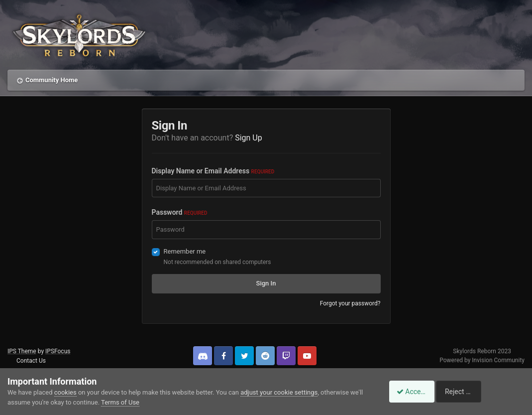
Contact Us (31, 361)
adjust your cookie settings (279, 392)
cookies (65, 392)
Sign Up (249, 138)
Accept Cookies (415, 392)
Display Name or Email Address (213, 171)
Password (180, 212)
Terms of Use (120, 402)
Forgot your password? (350, 303)
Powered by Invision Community (482, 360)
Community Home (52, 80)
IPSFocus (58, 351)
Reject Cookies (490, 392)
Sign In (266, 283)
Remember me (185, 251)
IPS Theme (22, 351)
